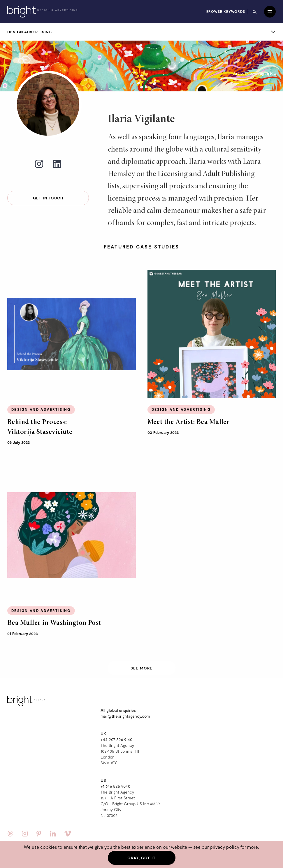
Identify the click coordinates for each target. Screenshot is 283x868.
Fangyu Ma (266, 74)
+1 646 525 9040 (115, 786)
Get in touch (48, 198)
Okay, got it (141, 858)
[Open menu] (270, 12)
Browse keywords (226, 11)
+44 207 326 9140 (116, 739)
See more (141, 668)
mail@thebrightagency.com (125, 716)
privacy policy (225, 847)
